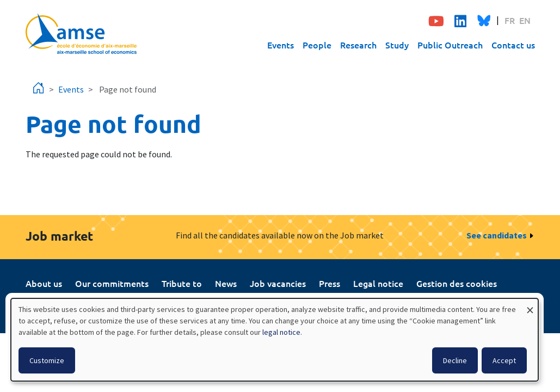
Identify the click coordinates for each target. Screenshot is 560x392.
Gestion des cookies (457, 283)
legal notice (281, 332)
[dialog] (275, 340)
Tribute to (182, 283)
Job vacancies (278, 283)
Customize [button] (47, 360)
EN (525, 20)
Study (397, 45)
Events (281, 45)
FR (510, 20)
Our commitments (112, 283)
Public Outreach (450, 45)
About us (44, 283)
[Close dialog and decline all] (530, 305)
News (226, 283)
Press (330, 283)
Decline (455, 360)
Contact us (513, 45)
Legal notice (378, 283)
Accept (504, 360)
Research (358, 45)
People (317, 45)
